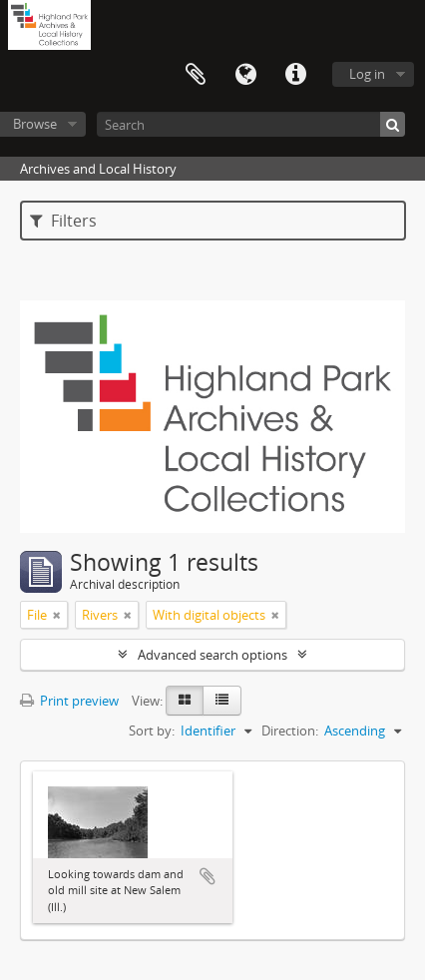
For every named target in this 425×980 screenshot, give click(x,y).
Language (245, 75)
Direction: (290, 731)
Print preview (69, 701)
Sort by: (152, 731)
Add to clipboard (208, 876)
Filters (63, 221)
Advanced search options (212, 655)
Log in (367, 74)
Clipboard (196, 75)
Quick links (295, 75)
